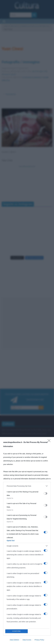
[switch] (46, 493)
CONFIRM (16, 631)
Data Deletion (15, 640)
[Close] (50, 441)
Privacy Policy (39, 640)
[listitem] (27, 486)
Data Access (27, 640)
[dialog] (27, 540)
